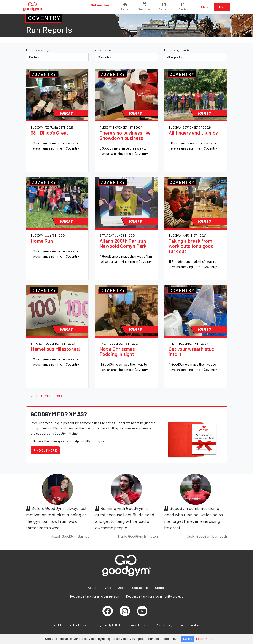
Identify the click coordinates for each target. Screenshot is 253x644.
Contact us (140, 587)
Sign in (203, 7)
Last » (58, 396)
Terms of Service (139, 625)
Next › (46, 396)
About (92, 587)
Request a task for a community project (154, 596)
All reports (175, 57)
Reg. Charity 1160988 (109, 625)
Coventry (105, 57)
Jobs (122, 587)
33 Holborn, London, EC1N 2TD (72, 625)
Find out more (45, 450)
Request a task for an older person (95, 596)
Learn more (204, 638)
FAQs (107, 587)
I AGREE (188, 639)
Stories (160, 587)
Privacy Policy (164, 625)
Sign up (222, 7)
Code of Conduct (190, 625)
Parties (35, 57)
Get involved (101, 5)
